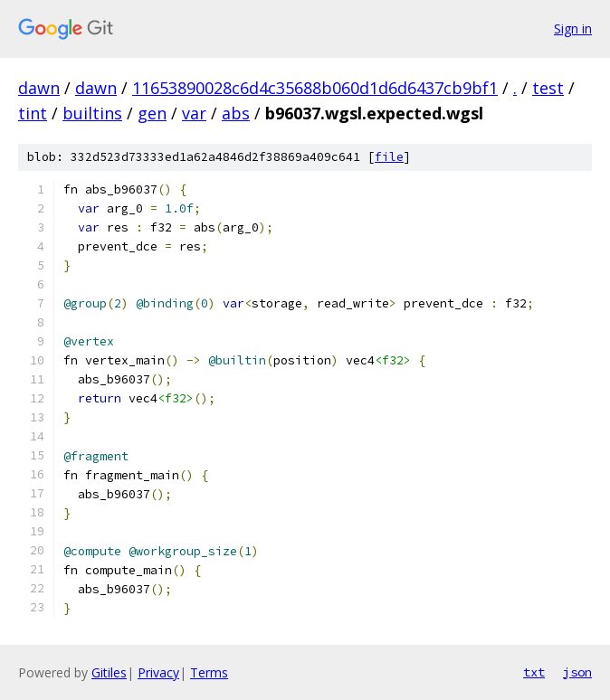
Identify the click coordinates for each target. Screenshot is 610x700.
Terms (209, 672)
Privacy (158, 672)
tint (33, 113)
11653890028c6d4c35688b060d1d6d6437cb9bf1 (315, 88)
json (577, 672)
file (389, 157)
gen (152, 113)
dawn (39, 88)
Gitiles (109, 672)
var (194, 113)
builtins (92, 113)
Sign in (573, 28)
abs (236, 113)
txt (534, 672)
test (548, 88)
